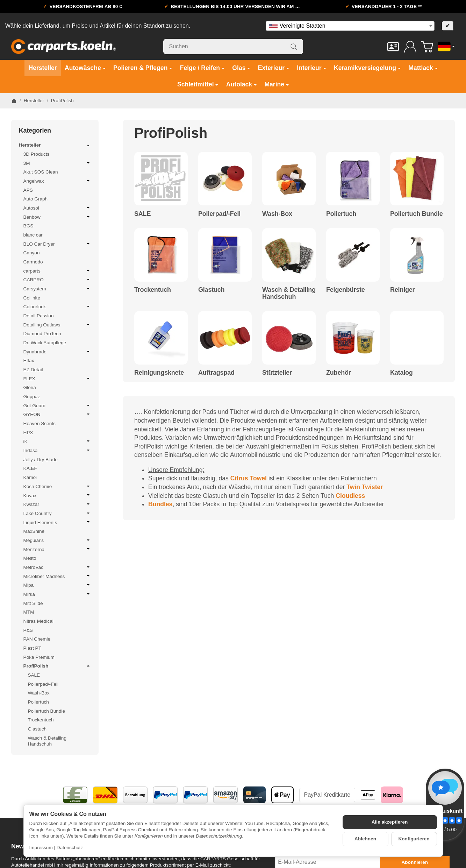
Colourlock (57, 306)
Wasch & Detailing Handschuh (289, 293)
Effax (29, 361)
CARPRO (57, 280)
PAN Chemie (37, 639)
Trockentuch (153, 290)
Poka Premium (39, 657)
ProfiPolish (57, 666)
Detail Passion (39, 316)
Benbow (57, 217)
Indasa (57, 450)
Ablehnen (365, 839)
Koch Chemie (57, 486)
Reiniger (402, 290)
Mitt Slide (33, 603)
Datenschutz (70, 848)
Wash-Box (277, 214)
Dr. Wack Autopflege (45, 343)
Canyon (32, 253)
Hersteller (55, 146)
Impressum (41, 848)
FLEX (57, 379)
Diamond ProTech (42, 334)
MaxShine (34, 531)
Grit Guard (57, 405)
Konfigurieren (414, 839)
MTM (29, 612)
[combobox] (350, 26)
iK (57, 441)
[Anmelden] (410, 47)
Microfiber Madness (57, 576)
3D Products (37, 154)
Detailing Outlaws (57, 325)
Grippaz (32, 397)
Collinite (32, 298)
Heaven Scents (40, 424)
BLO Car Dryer (57, 244)
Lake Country (57, 513)
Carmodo (33, 262)
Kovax (57, 495)
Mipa (57, 585)
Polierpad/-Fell (219, 214)
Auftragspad (216, 373)
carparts (57, 271)
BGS (28, 226)
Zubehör (339, 373)
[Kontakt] (393, 47)
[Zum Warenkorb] (427, 47)
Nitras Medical (38, 621)
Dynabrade (57, 352)
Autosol (57, 208)
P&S (28, 630)
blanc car (33, 235)
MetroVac (57, 567)
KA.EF (30, 468)
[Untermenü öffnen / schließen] (88, 146)
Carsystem (57, 289)
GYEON (57, 414)
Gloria (30, 387)
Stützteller (277, 373)
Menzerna (57, 549)
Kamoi (30, 477)
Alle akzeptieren (390, 822)
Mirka (57, 594)
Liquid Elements (57, 522)
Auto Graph (36, 199)
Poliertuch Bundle (417, 214)
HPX (28, 433)
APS (28, 190)
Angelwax (57, 181)
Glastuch (211, 290)
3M (57, 163)
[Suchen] (233, 47)
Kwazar (57, 504)
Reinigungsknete (159, 373)
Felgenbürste (346, 290)
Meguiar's (57, 540)
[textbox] (350, 26)
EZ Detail (33, 370)
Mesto (30, 558)
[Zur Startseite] (64, 47)
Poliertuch (341, 214)
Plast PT (32, 648)
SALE (142, 214)
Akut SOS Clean (41, 172)
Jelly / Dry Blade (41, 460)
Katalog (402, 373)
